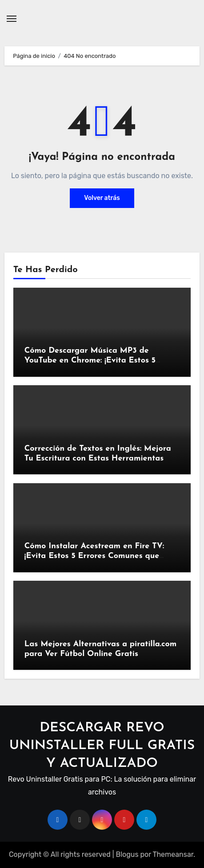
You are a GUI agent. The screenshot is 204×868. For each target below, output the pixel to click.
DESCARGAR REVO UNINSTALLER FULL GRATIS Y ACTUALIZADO (102, 746)
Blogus (127, 854)
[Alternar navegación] (12, 19)
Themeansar (173, 854)
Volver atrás (102, 198)
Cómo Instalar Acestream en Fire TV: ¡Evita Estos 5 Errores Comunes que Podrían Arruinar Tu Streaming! (94, 556)
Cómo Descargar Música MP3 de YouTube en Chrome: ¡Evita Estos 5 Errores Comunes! (90, 360)
